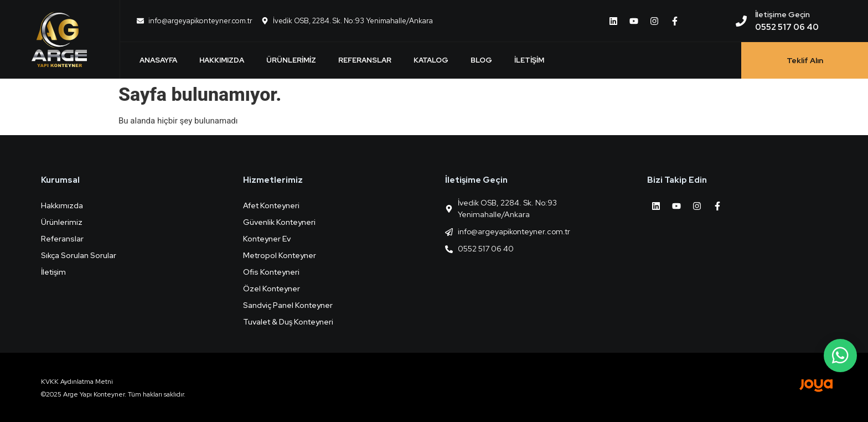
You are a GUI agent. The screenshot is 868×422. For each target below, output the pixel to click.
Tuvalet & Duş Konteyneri (288, 322)
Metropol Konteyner (280, 255)
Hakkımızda (222, 60)
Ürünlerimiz (291, 60)
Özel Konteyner (272, 289)
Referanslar (365, 60)
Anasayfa (158, 60)
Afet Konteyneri (271, 205)
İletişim (529, 60)
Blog (481, 60)
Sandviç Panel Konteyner (288, 305)
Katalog (431, 60)
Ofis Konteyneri (271, 272)
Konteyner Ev (267, 239)
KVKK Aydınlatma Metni (77, 382)
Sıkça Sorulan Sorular (79, 255)
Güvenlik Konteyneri (279, 222)
